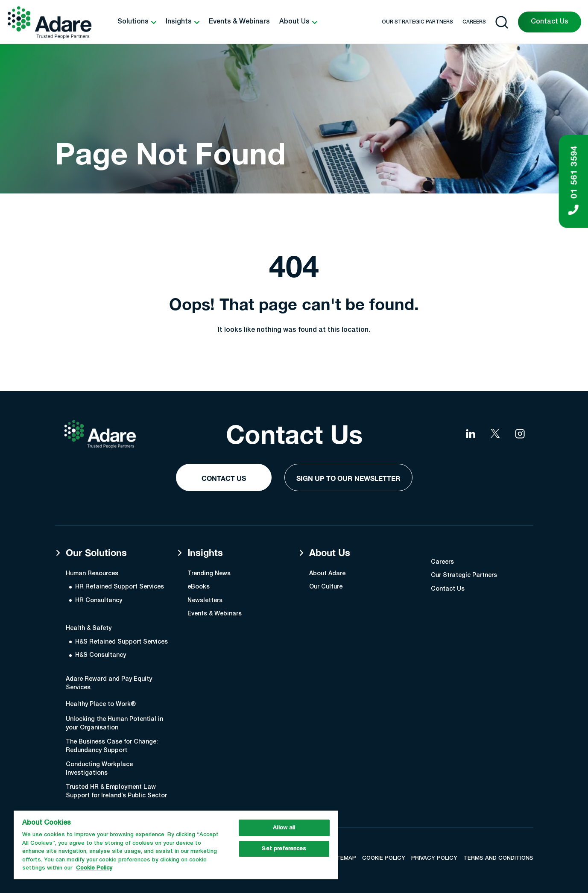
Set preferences (284, 849)
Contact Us (550, 22)
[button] (137, 22)
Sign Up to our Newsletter (348, 478)
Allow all (284, 828)
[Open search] (502, 22)
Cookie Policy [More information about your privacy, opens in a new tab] (94, 868)
